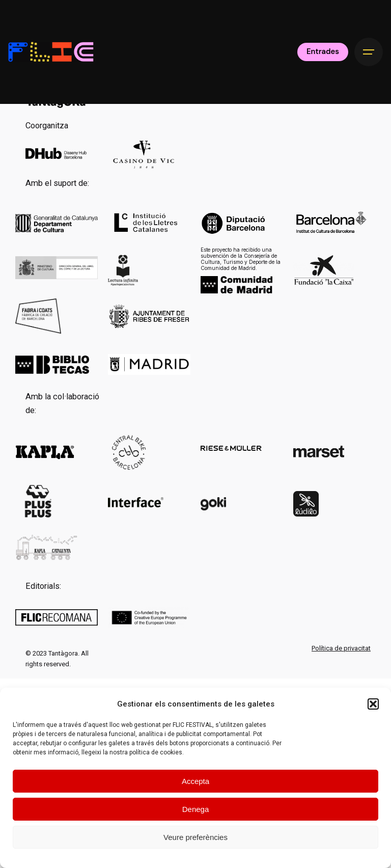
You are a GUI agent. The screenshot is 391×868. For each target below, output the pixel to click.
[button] (373, 704)
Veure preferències (195, 837)
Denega (196, 809)
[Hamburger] (369, 52)
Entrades (323, 51)
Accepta (195, 781)
